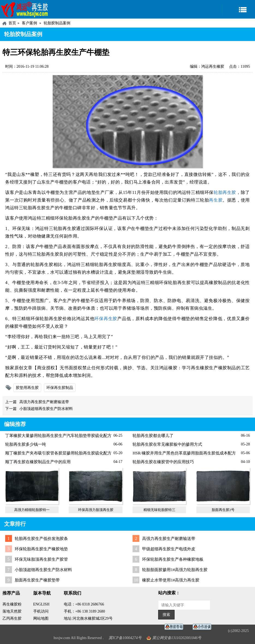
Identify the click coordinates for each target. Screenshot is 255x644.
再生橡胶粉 (12, 604)
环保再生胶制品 (60, 388)
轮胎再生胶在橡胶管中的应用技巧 (163, 462)
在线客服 (175, 627)
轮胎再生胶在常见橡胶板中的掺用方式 (167, 444)
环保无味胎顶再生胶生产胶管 (41, 559)
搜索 (166, 615)
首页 (12, 23)
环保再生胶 (106, 319)
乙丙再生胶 (12, 618)
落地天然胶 (12, 611)
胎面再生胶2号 (223, 510)
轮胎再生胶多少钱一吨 (26, 444)
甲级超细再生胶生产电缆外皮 (169, 549)
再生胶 (216, 200)
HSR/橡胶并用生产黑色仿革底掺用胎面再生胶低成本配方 (184, 453)
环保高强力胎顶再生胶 (96, 510)
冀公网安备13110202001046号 (177, 638)
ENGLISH (41, 604)
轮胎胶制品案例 (57, 23)
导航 (239, 9)
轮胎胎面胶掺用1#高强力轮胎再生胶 (175, 570)
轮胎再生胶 (225, 192)
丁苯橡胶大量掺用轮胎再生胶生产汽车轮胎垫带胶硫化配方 (58, 436)
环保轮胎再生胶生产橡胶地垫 (41, 549)
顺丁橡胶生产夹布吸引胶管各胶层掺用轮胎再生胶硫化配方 (58, 453)
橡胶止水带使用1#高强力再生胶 (171, 580)
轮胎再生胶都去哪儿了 (153, 436)
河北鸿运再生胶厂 (25, 9)
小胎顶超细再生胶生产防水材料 (46, 409)
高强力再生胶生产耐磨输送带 (44, 402)
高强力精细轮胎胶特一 (32, 510)
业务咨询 (203, 627)
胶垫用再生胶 (27, 388)
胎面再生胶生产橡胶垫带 (37, 580)
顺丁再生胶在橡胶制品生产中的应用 (38, 462)
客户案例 (29, 23)
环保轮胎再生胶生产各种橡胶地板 (173, 559)
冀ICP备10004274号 (125, 638)
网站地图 (41, 618)
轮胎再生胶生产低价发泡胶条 (41, 539)
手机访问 (41, 611)
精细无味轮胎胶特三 (159, 510)
